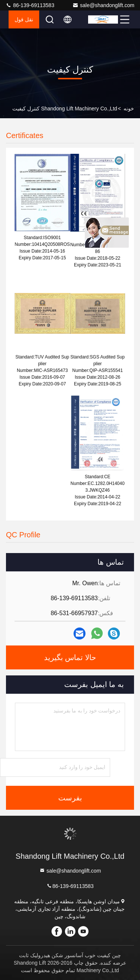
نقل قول (24, 19)
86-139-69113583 (30, 5)
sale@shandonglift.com (103, 5)
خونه (129, 109)
